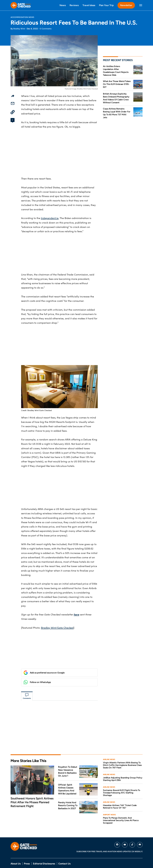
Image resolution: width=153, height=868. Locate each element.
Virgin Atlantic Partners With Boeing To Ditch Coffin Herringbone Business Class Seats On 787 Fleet (122, 754)
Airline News (109, 748)
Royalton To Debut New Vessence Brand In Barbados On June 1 (68, 760)
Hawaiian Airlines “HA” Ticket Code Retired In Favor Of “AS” (120, 795)
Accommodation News (22, 17)
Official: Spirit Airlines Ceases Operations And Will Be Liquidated (67, 778)
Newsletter (126, 5)
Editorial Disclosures (44, 852)
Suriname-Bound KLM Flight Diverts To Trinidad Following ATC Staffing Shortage (122, 781)
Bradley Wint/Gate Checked (57, 628)
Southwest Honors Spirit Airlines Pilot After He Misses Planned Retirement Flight (32, 791)
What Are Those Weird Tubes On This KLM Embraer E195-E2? (117, 84)
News (63, 5)
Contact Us (64, 852)
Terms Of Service (34, 857)
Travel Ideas (89, 5)
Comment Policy (53, 857)
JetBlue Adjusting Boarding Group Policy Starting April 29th (123, 768)
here (76, 614)
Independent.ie (50, 218)
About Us (16, 852)
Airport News (109, 803)
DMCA (67, 857)
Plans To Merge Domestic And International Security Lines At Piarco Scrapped (121, 809)
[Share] (13, 96)
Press (27, 852)
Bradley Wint (19, 29)
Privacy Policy (17, 857)
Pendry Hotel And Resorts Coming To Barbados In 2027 (68, 794)
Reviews (74, 5)
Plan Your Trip (106, 5)
